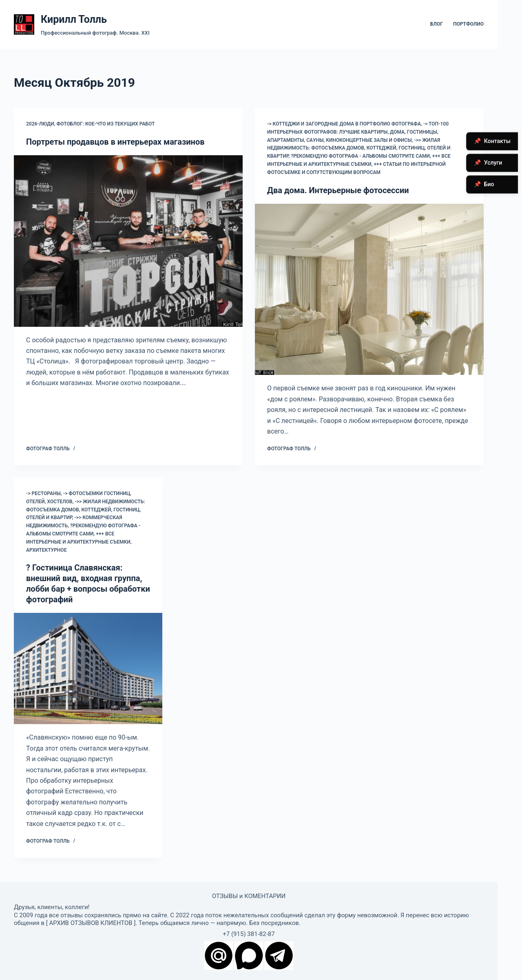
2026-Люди (40, 124)
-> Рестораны (43, 493)
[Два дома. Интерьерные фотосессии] (369, 290)
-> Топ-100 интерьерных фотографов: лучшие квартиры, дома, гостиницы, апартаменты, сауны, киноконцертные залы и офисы (358, 132)
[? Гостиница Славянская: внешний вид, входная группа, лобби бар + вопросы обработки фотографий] (88, 668)
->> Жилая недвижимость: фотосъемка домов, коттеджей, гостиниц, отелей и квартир (359, 148)
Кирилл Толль (74, 19)
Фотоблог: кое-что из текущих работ (106, 124)
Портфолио (468, 24)
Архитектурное (46, 550)
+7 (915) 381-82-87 (249, 934)
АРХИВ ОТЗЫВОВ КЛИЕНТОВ (91, 923)
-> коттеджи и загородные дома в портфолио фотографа (344, 124)
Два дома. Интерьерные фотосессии (338, 190)
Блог (437, 24)
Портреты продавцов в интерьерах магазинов (115, 142)
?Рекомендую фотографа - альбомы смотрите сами (360, 156)
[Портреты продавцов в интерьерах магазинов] (128, 241)
